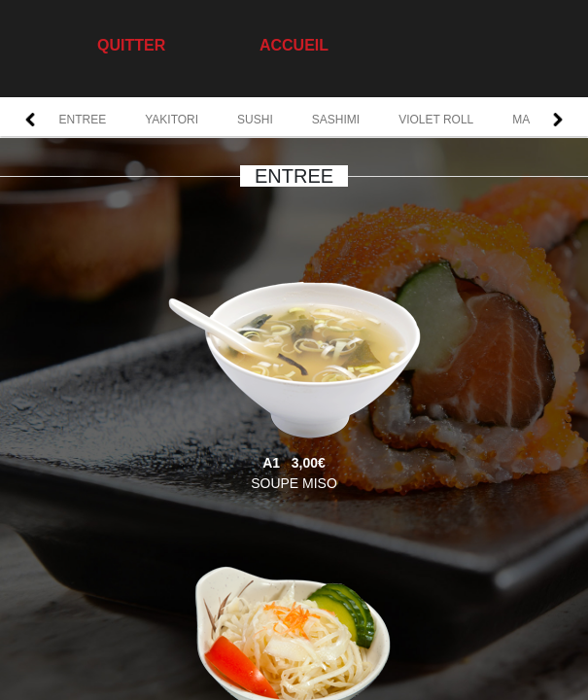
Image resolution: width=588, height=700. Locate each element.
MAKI (526, 120)
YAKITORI (172, 120)
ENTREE (83, 120)
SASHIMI (336, 120)
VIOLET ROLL (436, 120)
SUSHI (255, 120)
